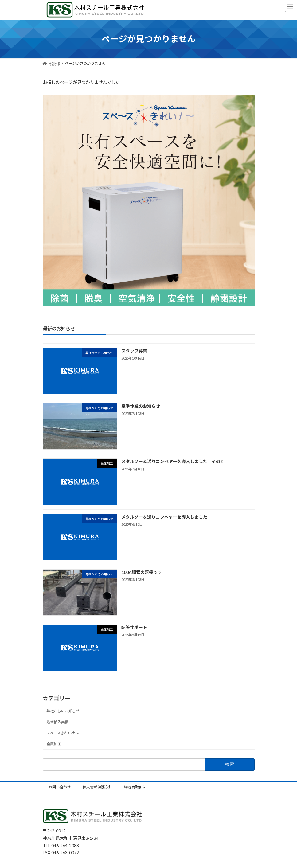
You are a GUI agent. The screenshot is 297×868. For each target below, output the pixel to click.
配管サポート (134, 627)
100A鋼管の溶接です (141, 572)
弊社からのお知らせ (63, 711)
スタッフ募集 (136, 351)
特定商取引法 (135, 787)
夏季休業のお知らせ (140, 406)
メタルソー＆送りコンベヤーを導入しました (164, 517)
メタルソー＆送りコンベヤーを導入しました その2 (172, 461)
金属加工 (54, 744)
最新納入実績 (57, 722)
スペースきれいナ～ (63, 733)
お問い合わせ (60, 787)
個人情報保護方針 (97, 787)
